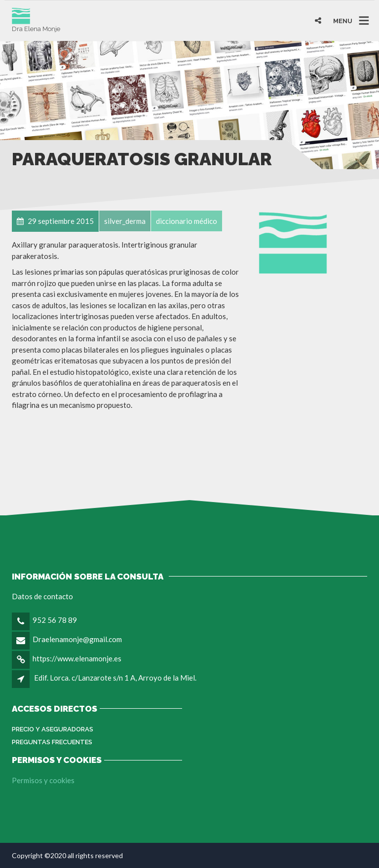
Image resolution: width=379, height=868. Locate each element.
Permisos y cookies (43, 780)
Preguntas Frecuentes (52, 742)
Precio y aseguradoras (53, 729)
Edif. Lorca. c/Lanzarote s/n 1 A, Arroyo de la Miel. (115, 678)
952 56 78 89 (55, 620)
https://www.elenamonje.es (77, 658)
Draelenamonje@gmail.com (77, 639)
